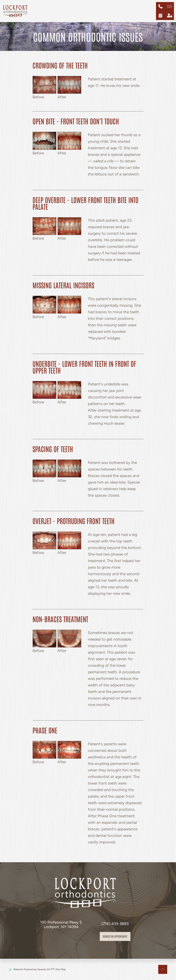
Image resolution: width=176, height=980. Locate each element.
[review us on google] (65, 938)
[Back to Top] (163, 969)
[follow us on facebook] (56, 938)
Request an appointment (115, 936)
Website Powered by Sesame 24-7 (31, 969)
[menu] (169, 7)
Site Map (61, 969)
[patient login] (169, 16)
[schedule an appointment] (160, 16)
